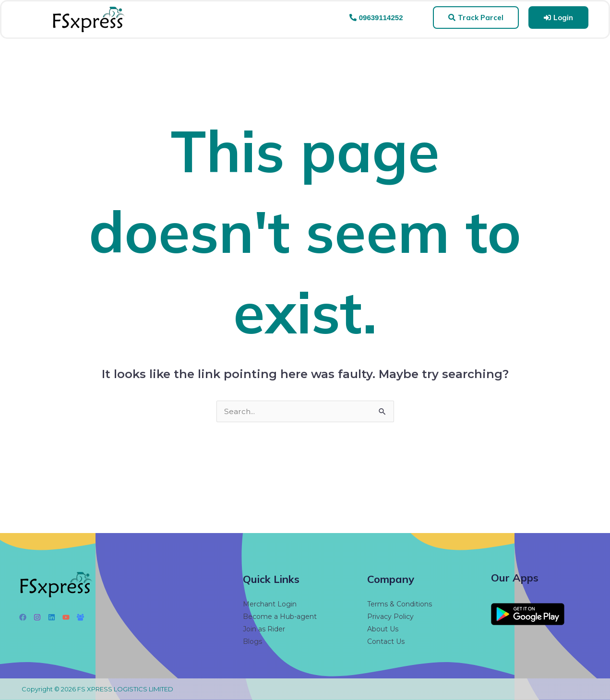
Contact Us (386, 641)
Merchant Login (270, 604)
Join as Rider (264, 629)
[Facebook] (23, 617)
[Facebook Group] (80, 617)
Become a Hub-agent (280, 617)
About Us (383, 629)
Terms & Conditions (400, 604)
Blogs (252, 641)
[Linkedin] (52, 617)
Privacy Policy (390, 617)
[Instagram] (37, 617)
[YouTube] (66, 617)
